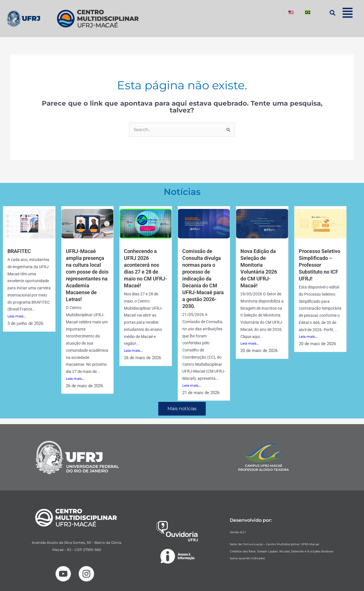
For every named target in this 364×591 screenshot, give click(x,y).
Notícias (182, 192)
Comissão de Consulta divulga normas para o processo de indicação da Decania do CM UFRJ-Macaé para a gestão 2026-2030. (203, 278)
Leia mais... (17, 316)
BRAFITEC (19, 251)
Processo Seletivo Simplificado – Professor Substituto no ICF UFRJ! (320, 265)
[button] (348, 13)
